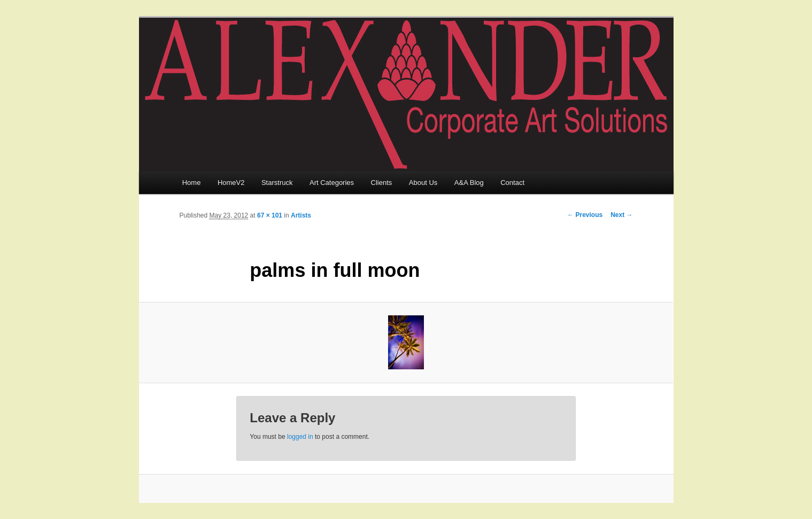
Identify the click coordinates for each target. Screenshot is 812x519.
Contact (512, 183)
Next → (621, 215)
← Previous (585, 215)
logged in (300, 437)
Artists (301, 215)
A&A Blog (469, 183)
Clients (382, 183)
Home (192, 183)
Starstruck (277, 183)
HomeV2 (231, 183)
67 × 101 (270, 215)
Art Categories (332, 183)
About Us (423, 183)
